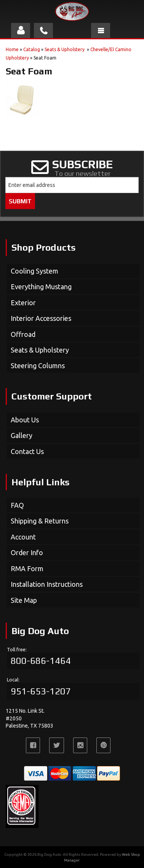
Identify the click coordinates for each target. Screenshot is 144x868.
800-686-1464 (41, 661)
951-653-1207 (41, 691)
